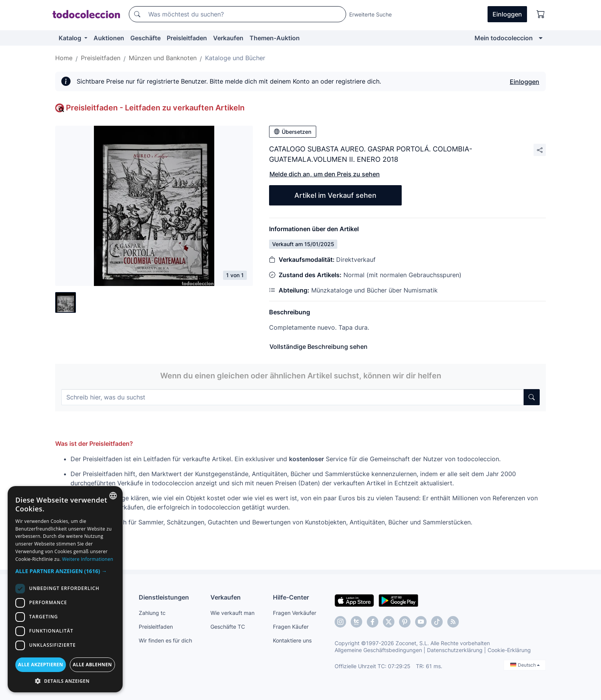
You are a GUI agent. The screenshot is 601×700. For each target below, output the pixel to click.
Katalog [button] (71, 38)
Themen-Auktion (275, 38)
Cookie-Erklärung (509, 650)
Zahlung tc (152, 613)
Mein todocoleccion (504, 38)
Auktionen (109, 38)
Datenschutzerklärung (455, 650)
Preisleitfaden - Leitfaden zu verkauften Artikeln (155, 108)
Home (64, 58)
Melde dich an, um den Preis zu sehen (325, 174)
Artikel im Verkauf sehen (335, 195)
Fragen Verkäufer (295, 613)
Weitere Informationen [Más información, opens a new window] (88, 559)
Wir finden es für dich (165, 640)
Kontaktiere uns (292, 640)
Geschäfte (145, 38)
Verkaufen (228, 38)
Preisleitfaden (187, 38)
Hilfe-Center (291, 597)
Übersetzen (293, 132)
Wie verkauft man (232, 613)
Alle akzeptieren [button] (41, 665)
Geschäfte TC (228, 627)
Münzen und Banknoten (163, 58)
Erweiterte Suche (370, 14)
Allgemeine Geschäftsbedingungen (378, 650)
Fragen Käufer (291, 627)
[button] (65, 571)
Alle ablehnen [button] (92, 665)
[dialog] (65, 589)
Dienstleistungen (164, 597)
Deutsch (525, 665)
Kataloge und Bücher (235, 58)
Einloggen (525, 82)
